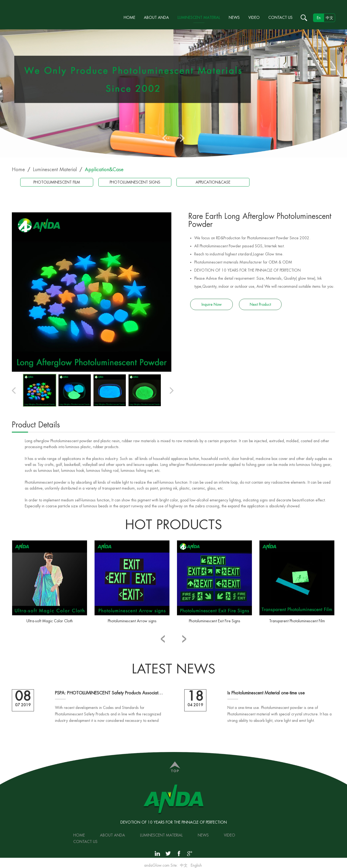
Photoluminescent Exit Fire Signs (215, 621)
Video (254, 17)
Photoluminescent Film (57, 182)
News (234, 17)
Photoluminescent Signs (135, 182)
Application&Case (104, 170)
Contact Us (280, 17)
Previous (166, 138)
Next (181, 138)
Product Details (36, 425)
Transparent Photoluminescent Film (297, 621)
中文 (329, 18)
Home (129, 17)
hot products (174, 525)
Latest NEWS (174, 669)
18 (195, 696)
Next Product (260, 304)
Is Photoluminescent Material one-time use (266, 693)
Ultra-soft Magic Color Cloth (50, 621)
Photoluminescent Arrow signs (132, 621)
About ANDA (156, 17)
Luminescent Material (199, 17)
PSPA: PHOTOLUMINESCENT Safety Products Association (109, 693)
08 (23, 696)
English (196, 865)
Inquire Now (212, 304)
